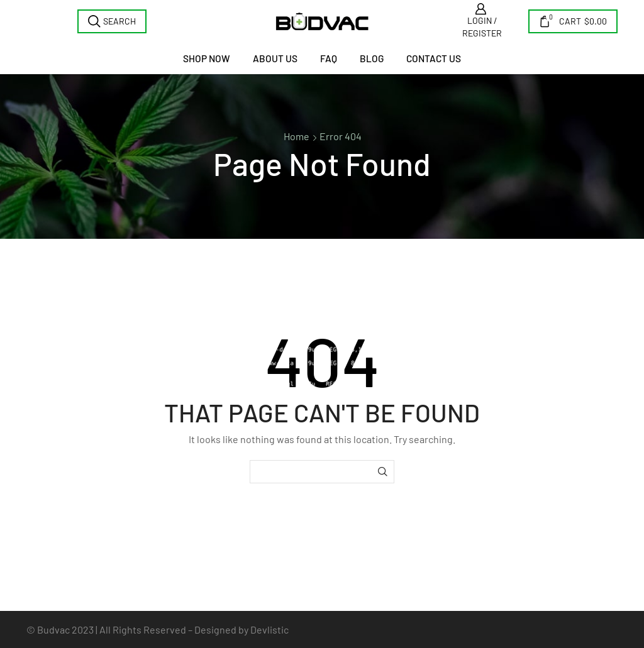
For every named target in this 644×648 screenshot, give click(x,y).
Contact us (434, 58)
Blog (372, 58)
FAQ (329, 58)
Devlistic (269, 629)
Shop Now (207, 58)
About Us (275, 58)
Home (297, 136)
